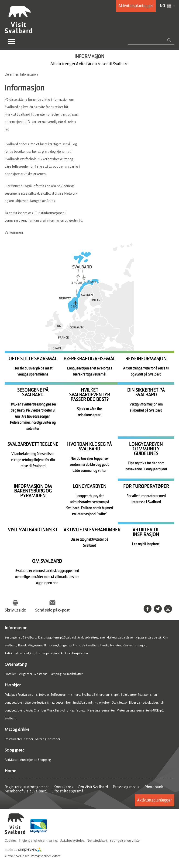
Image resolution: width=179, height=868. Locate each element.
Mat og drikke (17, 729)
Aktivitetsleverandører (20, 653)
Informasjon (16, 628)
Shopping (45, 760)
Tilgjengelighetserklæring (38, 841)
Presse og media (126, 787)
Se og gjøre (15, 750)
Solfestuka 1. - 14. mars (65, 695)
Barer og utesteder (47, 739)
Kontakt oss (63, 787)
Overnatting (16, 664)
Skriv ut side (15, 610)
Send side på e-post (52, 610)
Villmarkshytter (73, 674)
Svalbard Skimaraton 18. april (101, 695)
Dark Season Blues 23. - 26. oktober (135, 703)
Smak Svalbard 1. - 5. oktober (91, 703)
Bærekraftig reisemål (32, 645)
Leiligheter (25, 674)
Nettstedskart (97, 841)
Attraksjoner (28, 760)
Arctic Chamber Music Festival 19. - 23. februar (56, 710)
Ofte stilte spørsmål (68, 791)
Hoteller (10, 674)
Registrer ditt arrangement (27, 787)
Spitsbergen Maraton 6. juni (139, 695)
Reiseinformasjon (134, 645)
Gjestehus (41, 674)
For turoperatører (48, 653)
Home (10, 771)
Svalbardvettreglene (91, 637)
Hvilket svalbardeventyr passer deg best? (134, 637)
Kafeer (28, 739)
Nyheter (115, 645)
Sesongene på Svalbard (21, 637)
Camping (55, 674)
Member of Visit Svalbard (26, 791)
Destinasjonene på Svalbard (57, 637)
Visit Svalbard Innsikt (95, 645)
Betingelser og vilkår (125, 841)
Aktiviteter (12, 760)
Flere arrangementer (101, 710)
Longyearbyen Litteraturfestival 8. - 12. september (38, 703)
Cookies (10, 841)
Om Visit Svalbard (93, 787)
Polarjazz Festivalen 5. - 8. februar (27, 695)
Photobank (154, 787)
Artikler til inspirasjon (74, 653)
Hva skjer (13, 685)
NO (162, 6)
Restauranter (13, 739)
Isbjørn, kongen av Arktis (64, 645)
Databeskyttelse (72, 841)
